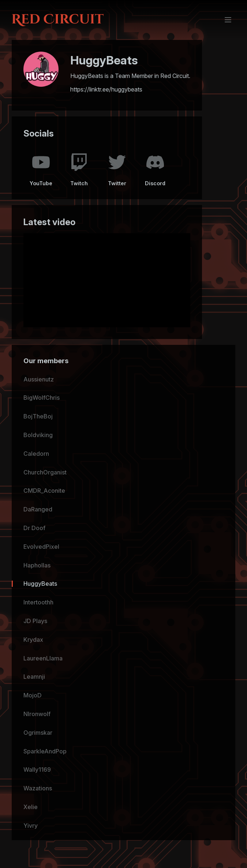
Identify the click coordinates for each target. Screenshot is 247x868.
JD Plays (35, 621)
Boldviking (38, 435)
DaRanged (38, 509)
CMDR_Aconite (44, 491)
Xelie (31, 807)
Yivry (31, 826)
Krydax (33, 640)
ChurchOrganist (45, 472)
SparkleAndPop (45, 751)
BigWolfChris (42, 398)
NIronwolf (37, 714)
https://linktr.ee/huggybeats (106, 89)
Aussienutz (39, 379)
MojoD (33, 695)
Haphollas (37, 565)
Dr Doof (34, 528)
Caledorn (36, 454)
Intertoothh (38, 602)
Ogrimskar (38, 733)
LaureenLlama (43, 658)
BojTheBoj (38, 416)
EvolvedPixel (41, 547)
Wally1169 (37, 770)
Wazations (38, 788)
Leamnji (34, 677)
